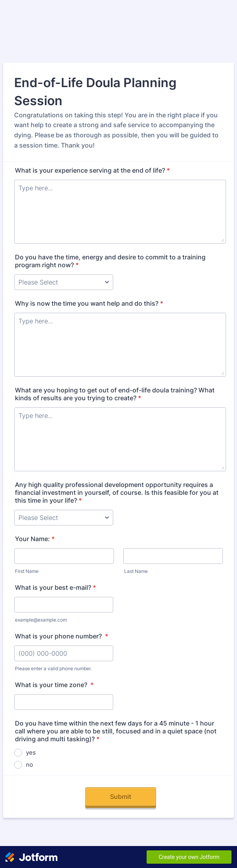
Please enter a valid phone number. (53, 668)
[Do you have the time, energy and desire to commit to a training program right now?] (64, 282)
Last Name (136, 571)
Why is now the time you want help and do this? (89, 303)
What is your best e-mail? (55, 587)
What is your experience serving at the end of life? (92, 170)
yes (31, 752)
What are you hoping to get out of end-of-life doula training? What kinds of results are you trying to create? (115, 394)
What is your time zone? (54, 685)
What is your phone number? (62, 636)
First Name (27, 571)
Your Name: (35, 539)
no (29, 765)
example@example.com (41, 620)
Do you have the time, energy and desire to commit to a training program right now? (110, 261)
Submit (121, 797)
